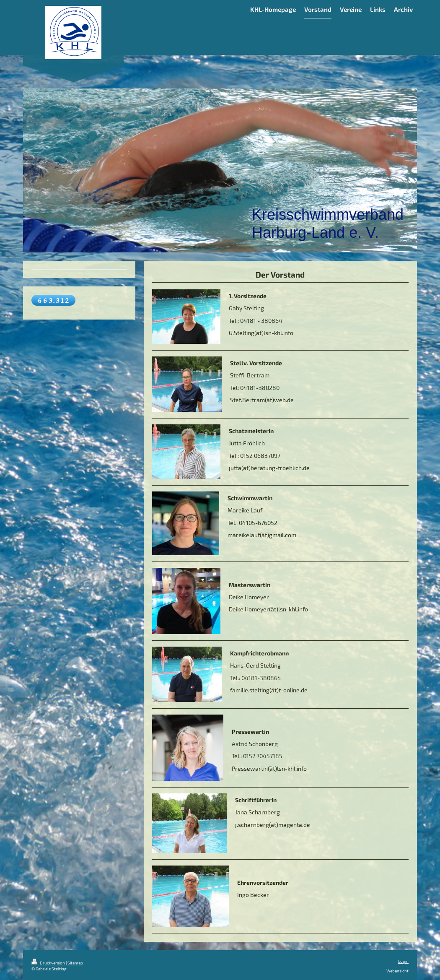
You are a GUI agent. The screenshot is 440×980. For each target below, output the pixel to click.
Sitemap (75, 963)
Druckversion (49, 963)
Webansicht (397, 971)
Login (403, 961)
